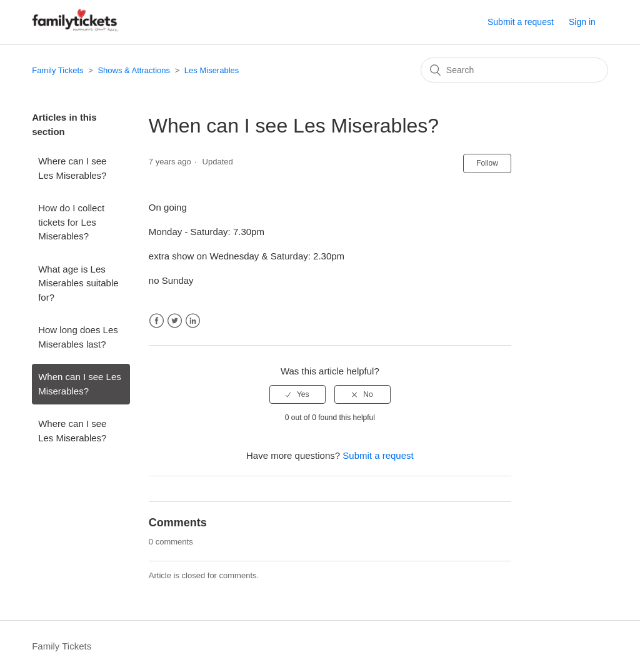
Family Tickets (57, 70)
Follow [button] (487, 163)
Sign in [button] (582, 22)
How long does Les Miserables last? (78, 337)
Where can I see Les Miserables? (72, 168)
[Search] (514, 70)
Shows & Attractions (134, 70)
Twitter (175, 321)
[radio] (297, 394)
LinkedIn (193, 321)
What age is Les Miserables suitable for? (78, 283)
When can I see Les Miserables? (80, 384)
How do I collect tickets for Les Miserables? (71, 222)
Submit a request (521, 22)
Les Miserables (212, 70)
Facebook (157, 321)
